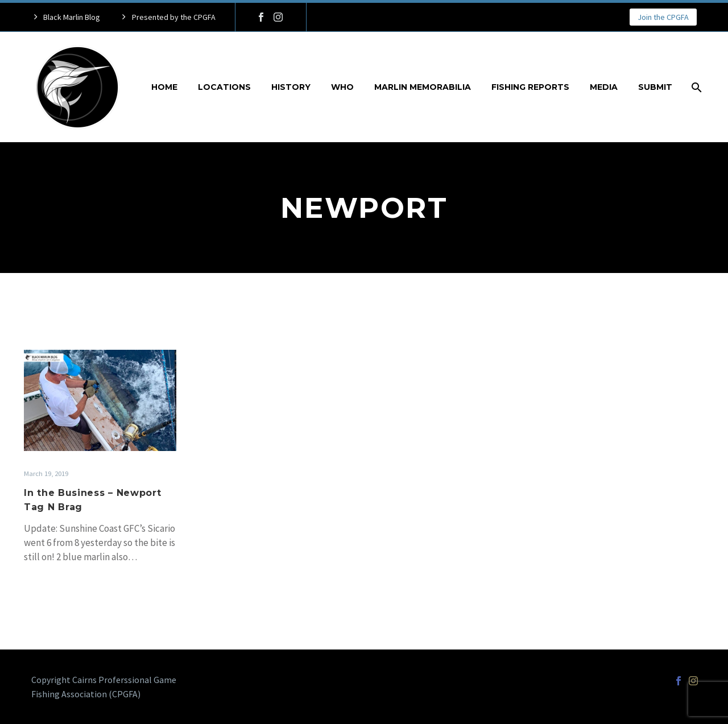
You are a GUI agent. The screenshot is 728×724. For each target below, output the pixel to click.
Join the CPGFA (663, 17)
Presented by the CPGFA (174, 17)
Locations (224, 87)
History (291, 87)
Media (604, 87)
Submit (655, 87)
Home (164, 87)
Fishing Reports (530, 87)
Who (342, 87)
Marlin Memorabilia (423, 87)
